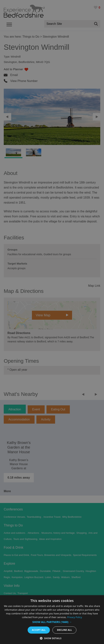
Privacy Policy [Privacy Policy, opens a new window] (75, 617)
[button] (52, 622)
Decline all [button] (64, 630)
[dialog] (52, 620)
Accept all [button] (39, 630)
